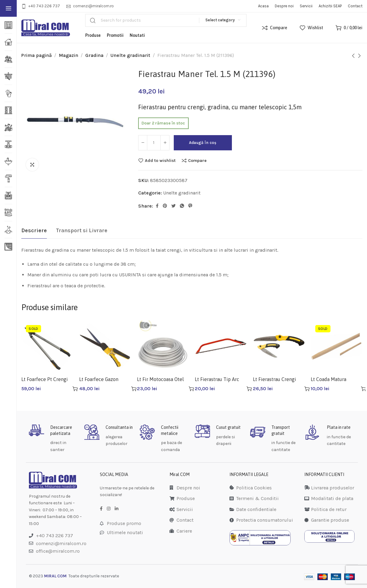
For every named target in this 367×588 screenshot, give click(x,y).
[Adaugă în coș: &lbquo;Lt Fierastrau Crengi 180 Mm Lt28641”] (307, 389)
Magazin (68, 55)
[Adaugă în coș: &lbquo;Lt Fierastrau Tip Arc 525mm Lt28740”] (249, 389)
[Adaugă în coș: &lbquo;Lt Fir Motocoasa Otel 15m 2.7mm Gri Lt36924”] (191, 389)
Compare (197, 160)
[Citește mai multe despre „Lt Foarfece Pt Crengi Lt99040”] (75, 389)
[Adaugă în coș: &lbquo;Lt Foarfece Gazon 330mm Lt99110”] (134, 389)
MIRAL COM (55, 576)
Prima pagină (37, 55)
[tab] (34, 231)
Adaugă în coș (203, 143)
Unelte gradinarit (130, 55)
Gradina (94, 55)
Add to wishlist (160, 160)
